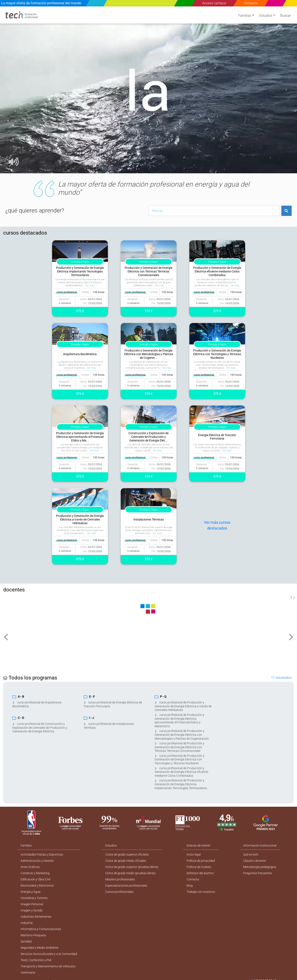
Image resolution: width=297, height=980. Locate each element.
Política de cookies (199, 867)
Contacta (251, 3)
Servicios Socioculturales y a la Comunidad (49, 954)
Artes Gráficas (30, 867)
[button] (11, 90)
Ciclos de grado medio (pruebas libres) (130, 873)
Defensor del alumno (200, 873)
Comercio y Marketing (35, 873)
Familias (245, 16)
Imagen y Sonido (32, 910)
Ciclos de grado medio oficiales (126, 861)
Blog (190, 886)
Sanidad (26, 941)
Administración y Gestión (37, 861)
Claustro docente (255, 861)
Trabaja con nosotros (201, 892)
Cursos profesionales (119, 892)
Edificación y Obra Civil (35, 879)
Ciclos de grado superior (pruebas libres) (132, 867)
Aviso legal (194, 854)
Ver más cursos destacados (217, 525)
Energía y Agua (31, 892)
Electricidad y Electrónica (37, 886)
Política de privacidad (201, 861)
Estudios (266, 16)
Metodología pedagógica (260, 867)
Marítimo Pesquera (33, 935)
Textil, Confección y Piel (36, 960)
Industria (27, 923)
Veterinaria (28, 973)
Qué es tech (251, 854)
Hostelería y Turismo (34, 898)
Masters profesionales (120, 879)
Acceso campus (214, 3)
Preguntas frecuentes (258, 873)
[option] (148, 90)
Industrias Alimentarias (36, 917)
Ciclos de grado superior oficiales (127, 854)
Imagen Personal (32, 904)
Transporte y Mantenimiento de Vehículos (48, 966)
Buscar (286, 16)
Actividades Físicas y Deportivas (42, 854)
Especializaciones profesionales (126, 886)
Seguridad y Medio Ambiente (39, 948)
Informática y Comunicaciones (41, 929)
